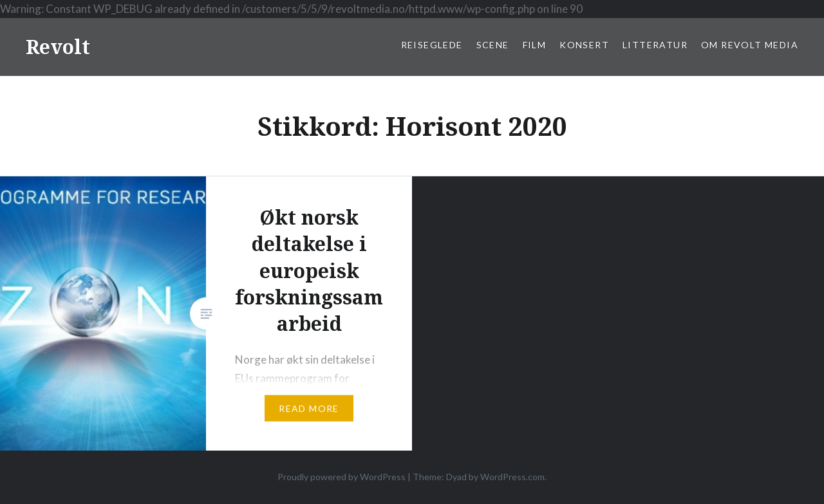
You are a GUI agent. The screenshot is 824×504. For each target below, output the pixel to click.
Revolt (58, 47)
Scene (493, 45)
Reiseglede (432, 45)
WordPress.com (512, 477)
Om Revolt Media (750, 45)
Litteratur (655, 45)
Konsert (584, 45)
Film (535, 45)
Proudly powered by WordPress (342, 477)
